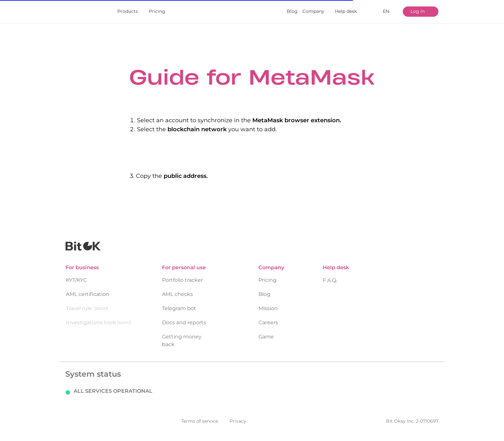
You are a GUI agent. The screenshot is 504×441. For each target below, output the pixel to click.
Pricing (157, 11)
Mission (268, 303)
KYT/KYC (76, 275)
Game (266, 331)
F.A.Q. (330, 275)
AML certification (88, 289)
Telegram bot (179, 303)
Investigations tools (91, 317)
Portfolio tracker (182, 275)
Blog (292, 11)
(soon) (101, 303)
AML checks (177, 289)
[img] (82, 12)
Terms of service (200, 416)
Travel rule (79, 303)
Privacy (238, 416)
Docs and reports (184, 317)
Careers (268, 317)
